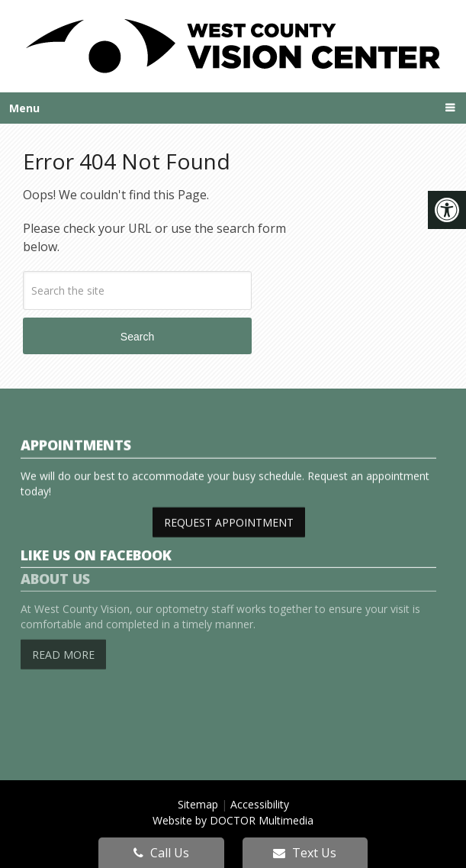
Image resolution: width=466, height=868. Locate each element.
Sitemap (198, 804)
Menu (24, 108)
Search (137, 337)
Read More (63, 642)
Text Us (305, 853)
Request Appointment (229, 521)
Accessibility (260, 804)
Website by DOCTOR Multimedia (233, 820)
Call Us (161, 853)
